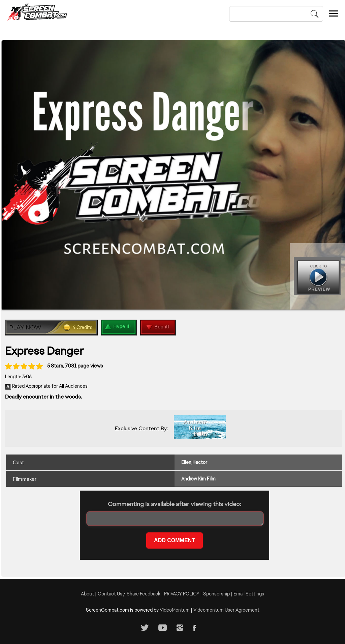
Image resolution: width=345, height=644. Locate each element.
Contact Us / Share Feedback (129, 594)
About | (89, 594)
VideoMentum (175, 610)
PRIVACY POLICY (182, 594)
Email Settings (249, 594)
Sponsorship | (218, 594)
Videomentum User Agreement (226, 610)
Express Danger (44, 351)
